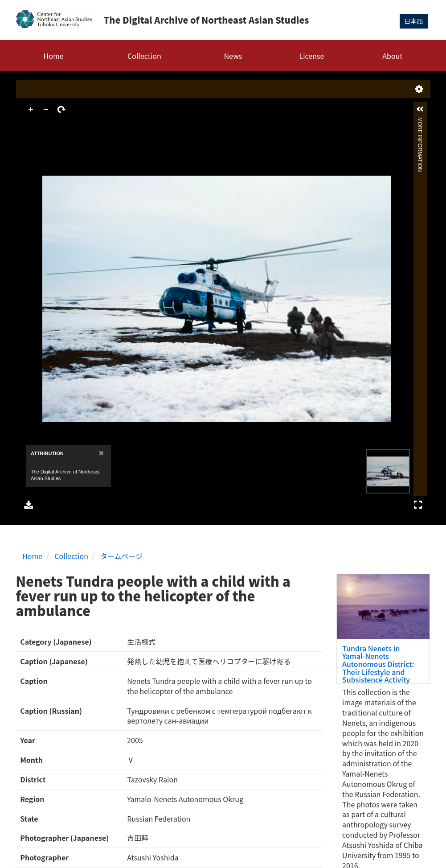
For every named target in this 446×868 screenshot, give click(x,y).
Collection (144, 56)
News (233, 56)
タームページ (121, 556)
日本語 (414, 21)
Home (54, 56)
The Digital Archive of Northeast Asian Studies (206, 20)
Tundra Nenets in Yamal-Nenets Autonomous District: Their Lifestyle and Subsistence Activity (378, 664)
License (312, 56)
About (392, 56)
